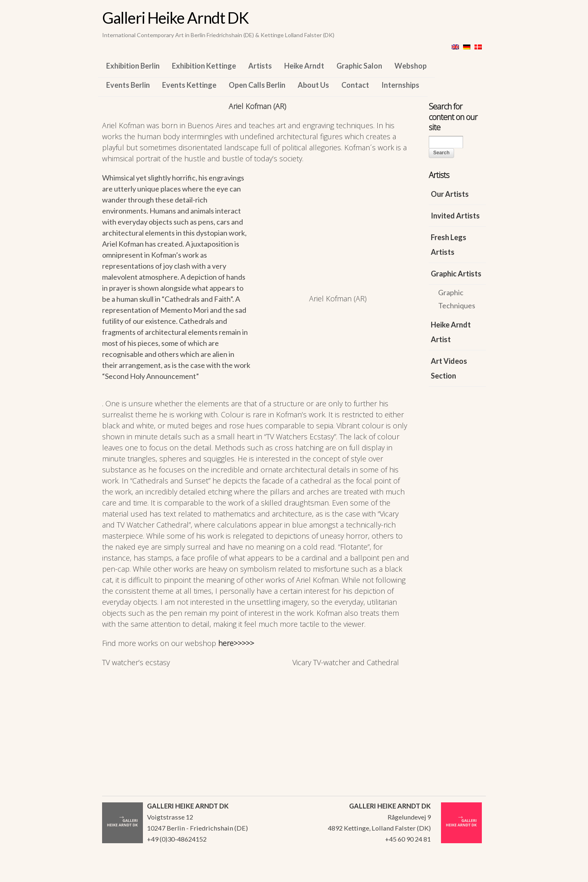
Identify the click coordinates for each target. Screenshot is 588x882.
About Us (313, 85)
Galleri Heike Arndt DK (175, 18)
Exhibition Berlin (133, 66)
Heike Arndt (304, 66)
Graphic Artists (456, 274)
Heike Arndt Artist (451, 332)
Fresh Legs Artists (449, 245)
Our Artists (450, 194)
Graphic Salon (359, 66)
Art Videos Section (449, 368)
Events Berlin (128, 85)
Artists (260, 66)
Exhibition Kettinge (204, 66)
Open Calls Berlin (257, 85)
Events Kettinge (189, 85)
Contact (355, 85)
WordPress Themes (471, 873)
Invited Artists (455, 216)
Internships (400, 85)
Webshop (411, 66)
